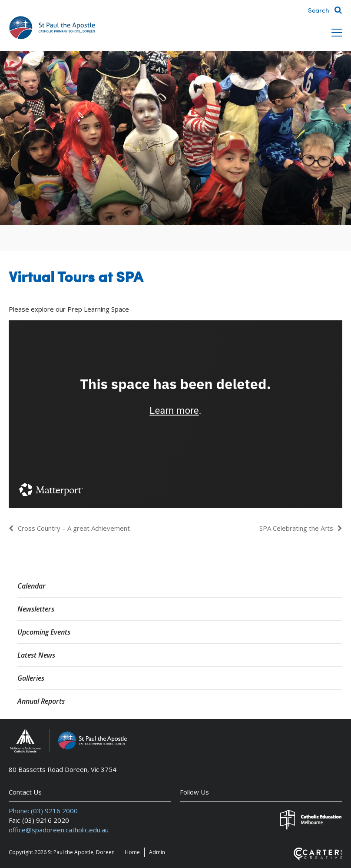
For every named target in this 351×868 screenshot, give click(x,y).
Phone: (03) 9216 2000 (43, 811)
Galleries (31, 678)
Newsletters (36, 609)
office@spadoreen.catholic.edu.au (59, 830)
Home (132, 852)
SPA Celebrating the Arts (296, 528)
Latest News (36, 655)
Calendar (31, 586)
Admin (157, 852)
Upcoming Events (44, 632)
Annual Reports (41, 701)
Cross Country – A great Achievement (74, 528)
